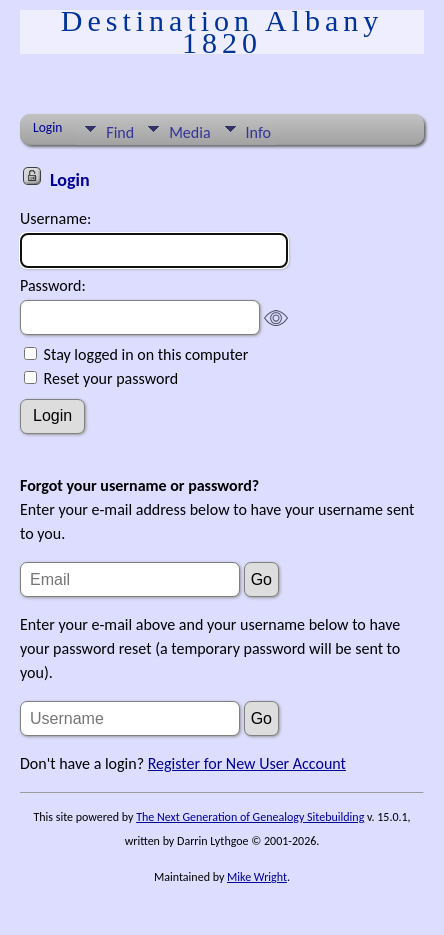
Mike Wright (257, 877)
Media (189, 132)
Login (47, 127)
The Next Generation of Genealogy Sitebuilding (250, 817)
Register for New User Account (247, 763)
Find (120, 132)
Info (258, 132)
